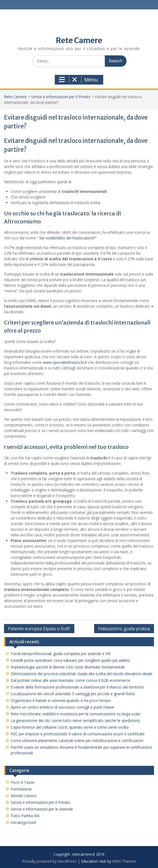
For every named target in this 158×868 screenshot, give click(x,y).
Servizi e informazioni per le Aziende (42, 809)
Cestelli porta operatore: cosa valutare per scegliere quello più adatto (70, 660)
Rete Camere (79, 40)
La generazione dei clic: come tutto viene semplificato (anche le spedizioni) (75, 720)
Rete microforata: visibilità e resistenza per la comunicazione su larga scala (75, 714)
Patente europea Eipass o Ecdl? (39, 629)
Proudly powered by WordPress (49, 861)
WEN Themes (124, 861)
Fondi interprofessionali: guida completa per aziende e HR (61, 654)
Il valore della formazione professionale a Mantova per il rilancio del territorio (77, 687)
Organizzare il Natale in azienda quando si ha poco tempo (65, 700)
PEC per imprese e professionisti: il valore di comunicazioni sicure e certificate (78, 734)
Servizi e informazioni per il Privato (61, 97)
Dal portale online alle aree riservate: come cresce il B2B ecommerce (71, 680)
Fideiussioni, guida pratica (124, 629)
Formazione (21, 789)
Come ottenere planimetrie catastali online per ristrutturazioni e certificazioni (77, 741)
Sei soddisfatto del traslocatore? (67, 238)
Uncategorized (23, 822)
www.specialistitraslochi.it (65, 362)
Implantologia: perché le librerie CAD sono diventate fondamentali (68, 667)
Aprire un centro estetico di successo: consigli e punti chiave (62, 707)
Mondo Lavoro (24, 796)
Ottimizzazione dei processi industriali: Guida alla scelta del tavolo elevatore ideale (82, 674)
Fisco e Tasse (23, 782)
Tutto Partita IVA (25, 816)
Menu (78, 80)
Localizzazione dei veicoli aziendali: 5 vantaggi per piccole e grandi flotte (73, 694)
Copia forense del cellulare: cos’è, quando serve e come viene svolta (70, 727)
